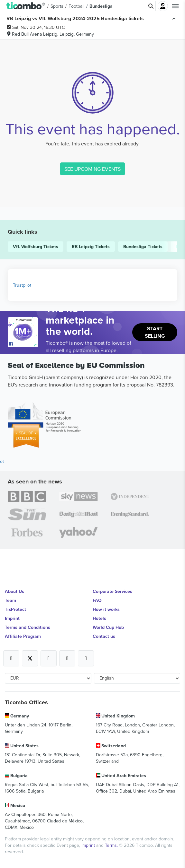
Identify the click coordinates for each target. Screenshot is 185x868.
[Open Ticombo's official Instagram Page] (49, 658)
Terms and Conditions (28, 627)
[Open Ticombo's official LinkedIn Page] (86, 658)
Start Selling (155, 332)
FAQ (97, 600)
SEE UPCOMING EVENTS (92, 169)
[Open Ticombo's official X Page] (30, 658)
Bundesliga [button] (101, 6)
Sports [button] (57, 6)
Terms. (112, 845)
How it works (106, 609)
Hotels (99, 618)
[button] (26, 6)
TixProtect (15, 609)
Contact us (104, 636)
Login (163, 6)
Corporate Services (112, 591)
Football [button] (76, 6)
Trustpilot (22, 285)
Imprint (12, 618)
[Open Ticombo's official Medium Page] (67, 658)
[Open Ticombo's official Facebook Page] (24, 344)
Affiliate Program (23, 636)
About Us (14, 591)
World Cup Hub (108, 627)
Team (10, 600)
